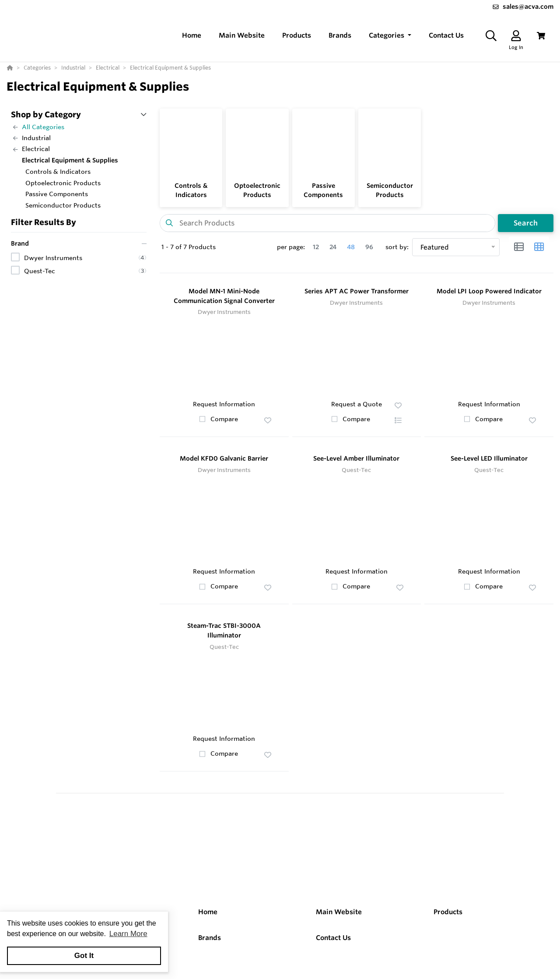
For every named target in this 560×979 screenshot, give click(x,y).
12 (316, 247)
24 (333, 247)
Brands (210, 938)
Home (208, 912)
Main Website (339, 912)
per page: (291, 247)
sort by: (397, 247)
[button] (390, 36)
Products (448, 912)
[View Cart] (541, 36)
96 (369, 247)
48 (351, 247)
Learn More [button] (128, 934)
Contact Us (333, 938)
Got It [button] (84, 956)
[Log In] (516, 36)
